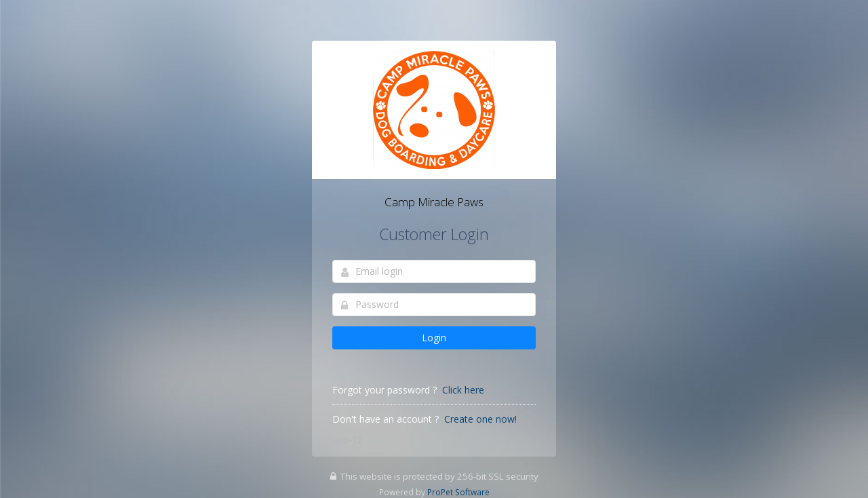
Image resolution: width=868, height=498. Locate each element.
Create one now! (480, 419)
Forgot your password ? (384, 390)
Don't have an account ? (386, 419)
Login (434, 338)
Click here (463, 390)
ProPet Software (458, 492)
